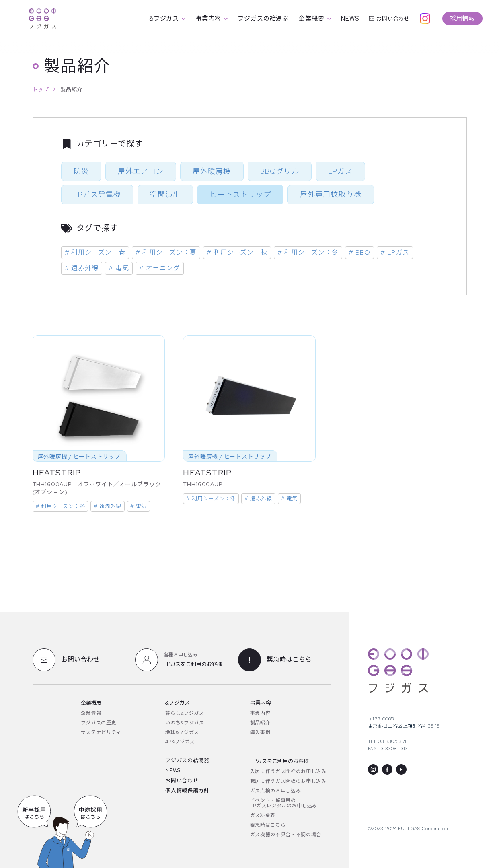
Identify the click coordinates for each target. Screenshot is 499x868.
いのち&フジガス (185, 723)
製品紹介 (260, 723)
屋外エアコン (141, 171)
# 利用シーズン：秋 (237, 252)
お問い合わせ (389, 19)
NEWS (350, 19)
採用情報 (462, 19)
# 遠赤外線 (82, 268)
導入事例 (260, 732)
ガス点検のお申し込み (276, 791)
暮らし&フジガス (185, 713)
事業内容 (212, 19)
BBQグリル (280, 171)
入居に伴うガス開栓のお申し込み (288, 771)
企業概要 (315, 19)
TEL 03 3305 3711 (388, 741)
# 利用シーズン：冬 (308, 252)
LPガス (340, 171)
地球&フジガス (182, 732)
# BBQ (359, 252)
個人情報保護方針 (187, 791)
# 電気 (119, 268)
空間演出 (165, 194)
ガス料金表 (263, 815)
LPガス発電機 (98, 194)
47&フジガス (180, 742)
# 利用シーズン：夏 (166, 252)
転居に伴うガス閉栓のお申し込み (288, 781)
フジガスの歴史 (99, 723)
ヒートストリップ (240, 194)
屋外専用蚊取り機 (331, 194)
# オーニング (160, 268)
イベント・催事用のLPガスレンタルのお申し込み (284, 803)
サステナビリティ (101, 732)
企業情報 (91, 713)
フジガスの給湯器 (263, 19)
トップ (41, 89)
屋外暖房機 (212, 171)
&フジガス (167, 19)
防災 (81, 171)
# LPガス (395, 252)
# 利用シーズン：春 (95, 252)
